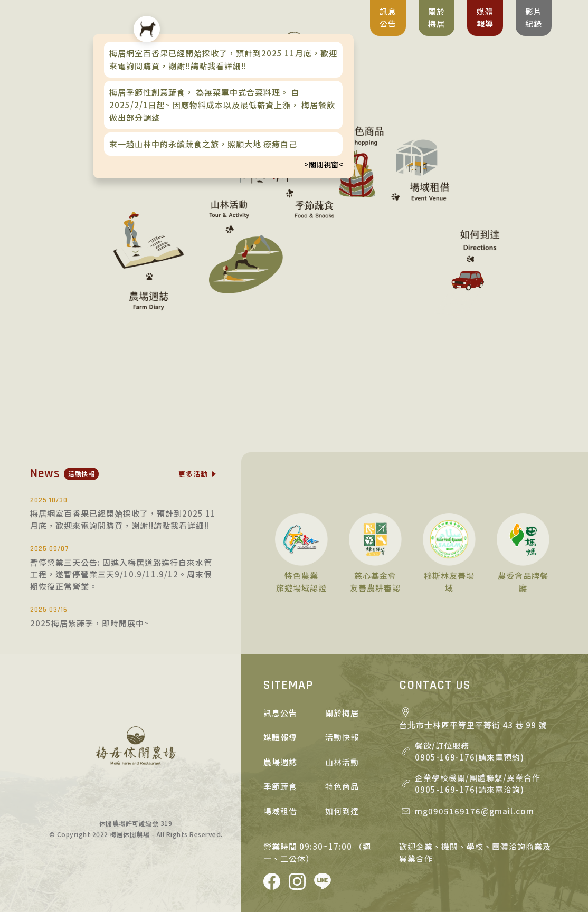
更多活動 (193, 474)
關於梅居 (342, 713)
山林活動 (342, 762)
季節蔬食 (280, 786)
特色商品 (342, 786)
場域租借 (280, 811)
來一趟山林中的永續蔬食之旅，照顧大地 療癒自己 (203, 144)
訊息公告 (280, 713)
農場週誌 (280, 762)
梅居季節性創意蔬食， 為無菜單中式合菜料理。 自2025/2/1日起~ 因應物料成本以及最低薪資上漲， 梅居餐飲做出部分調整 (222, 105)
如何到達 (342, 811)
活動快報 (342, 737)
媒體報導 (280, 737)
